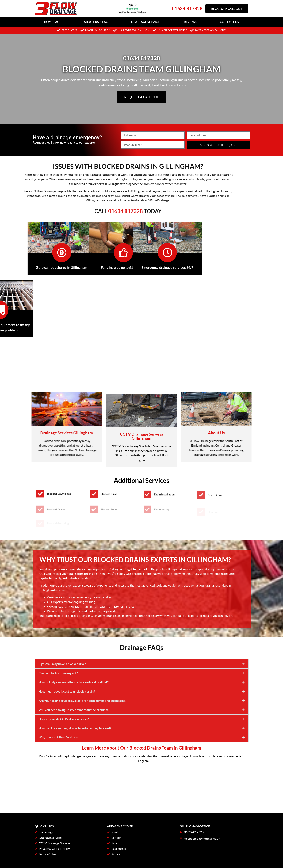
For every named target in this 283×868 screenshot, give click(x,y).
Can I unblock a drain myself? (58, 718)
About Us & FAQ (96, 22)
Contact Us (229, 22)
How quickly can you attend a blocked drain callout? (74, 728)
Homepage (53, 22)
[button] (142, 709)
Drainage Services (146, 22)
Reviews (191, 22)
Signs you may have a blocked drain (62, 709)
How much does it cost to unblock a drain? (67, 737)
